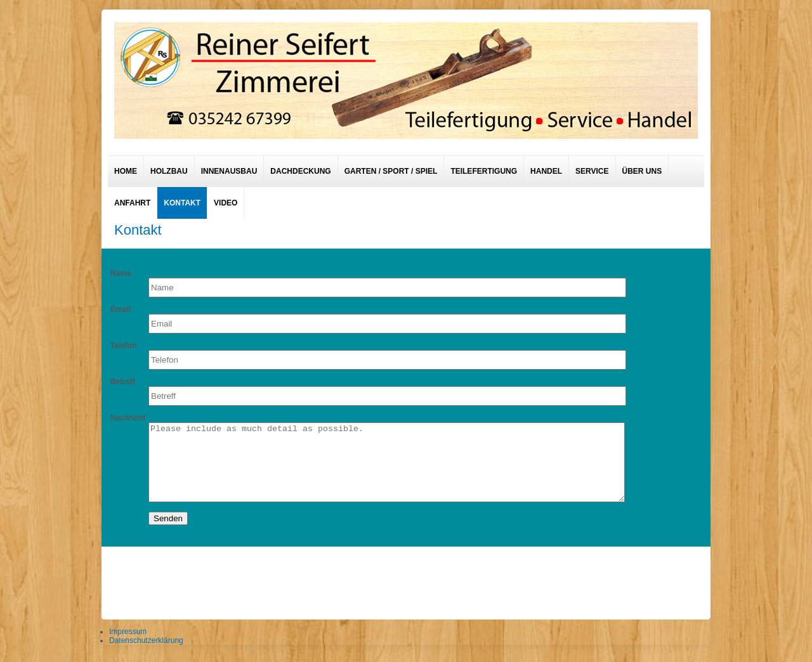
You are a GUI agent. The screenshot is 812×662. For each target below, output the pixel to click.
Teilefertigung (484, 171)
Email (121, 309)
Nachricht (128, 418)
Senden (168, 518)
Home (126, 171)
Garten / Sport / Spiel (391, 171)
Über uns (642, 171)
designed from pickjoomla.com (406, 580)
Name (121, 273)
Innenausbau (229, 171)
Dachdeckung (300, 171)
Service (592, 171)
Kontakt (182, 203)
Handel (546, 171)
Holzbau (169, 171)
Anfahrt (132, 203)
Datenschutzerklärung (146, 640)
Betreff (123, 382)
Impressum (128, 632)
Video (226, 203)
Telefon (124, 346)
